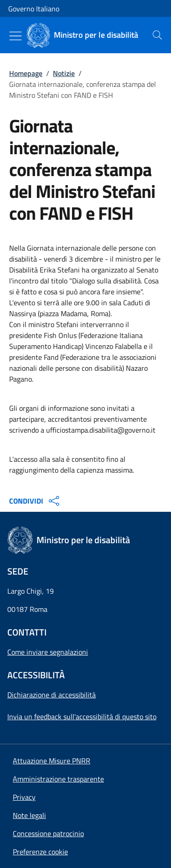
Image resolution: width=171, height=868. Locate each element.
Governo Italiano (34, 9)
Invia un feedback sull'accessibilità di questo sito (82, 717)
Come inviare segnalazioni (48, 652)
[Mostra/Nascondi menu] (16, 36)
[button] (40, 852)
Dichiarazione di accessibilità (52, 695)
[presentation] (157, 35)
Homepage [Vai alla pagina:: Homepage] (26, 73)
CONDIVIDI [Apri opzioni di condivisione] (35, 501)
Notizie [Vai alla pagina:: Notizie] (64, 73)
